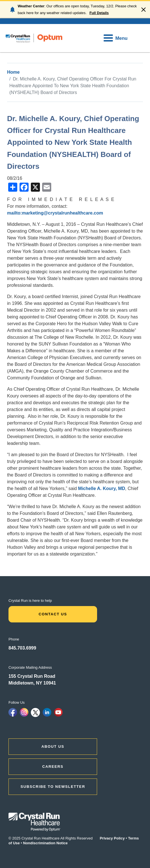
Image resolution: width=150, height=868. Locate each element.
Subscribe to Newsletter (53, 787)
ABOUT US (53, 746)
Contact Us (53, 614)
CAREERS (53, 767)
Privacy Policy (112, 838)
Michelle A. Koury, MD (102, 488)
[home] (34, 38)
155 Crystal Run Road (32, 676)
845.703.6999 (22, 648)
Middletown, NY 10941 (32, 683)
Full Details (99, 13)
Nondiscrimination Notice (45, 843)
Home (13, 72)
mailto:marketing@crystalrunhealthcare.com (55, 213)
